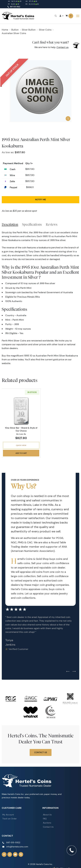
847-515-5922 (15, 7)
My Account (8, 815)
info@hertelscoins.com (17, 847)
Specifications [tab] (32, 224)
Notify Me (40, 200)
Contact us (62, 47)
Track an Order (10, 819)
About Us (47, 815)
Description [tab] (10, 224)
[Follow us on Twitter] (21, 854)
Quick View (21, 445)
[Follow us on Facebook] (4, 854)
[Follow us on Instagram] (10, 854)
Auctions (47, 823)
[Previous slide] (68, 672)
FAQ (45, 819)
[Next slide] (74, 672)
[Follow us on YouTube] (15, 854)
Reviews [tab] (52, 224)
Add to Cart (21, 453)
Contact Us (41, 752)
